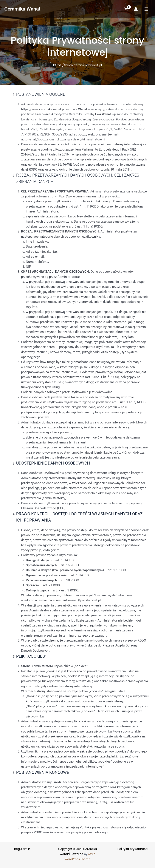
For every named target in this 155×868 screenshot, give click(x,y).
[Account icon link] (136, 9)
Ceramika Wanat (22, 9)
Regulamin (22, 849)
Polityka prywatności (133, 849)
